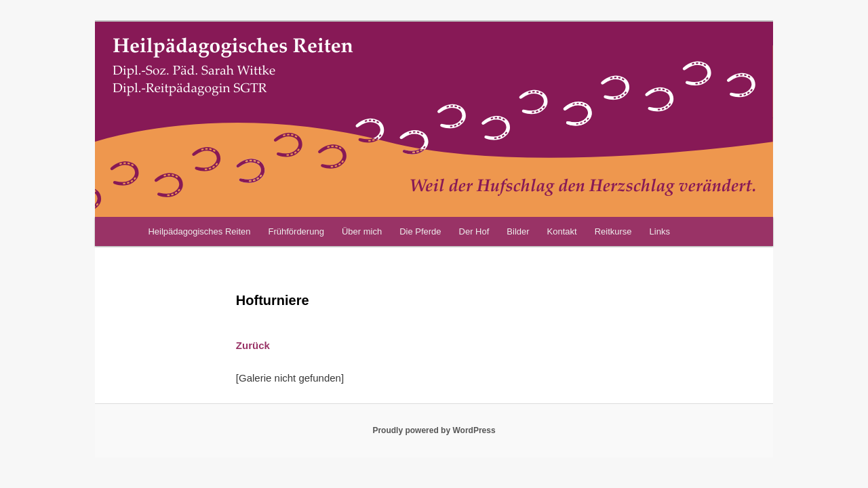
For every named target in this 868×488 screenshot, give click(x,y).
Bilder (518, 231)
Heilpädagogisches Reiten (199, 231)
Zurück (253, 345)
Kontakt (562, 231)
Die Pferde (420, 231)
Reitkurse (613, 231)
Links (660, 231)
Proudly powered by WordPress (434, 430)
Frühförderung (296, 231)
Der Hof (474, 231)
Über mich (362, 231)
